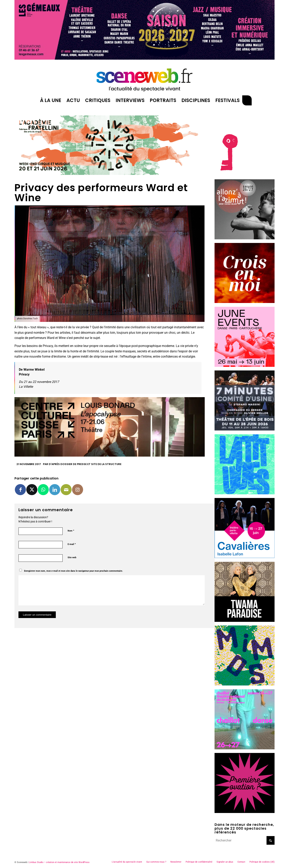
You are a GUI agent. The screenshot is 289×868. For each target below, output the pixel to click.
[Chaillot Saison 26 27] (245, 748)
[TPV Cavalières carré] (245, 557)
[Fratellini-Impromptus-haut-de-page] (110, 174)
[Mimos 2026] (245, 684)
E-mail (72, 544)
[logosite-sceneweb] (144, 78)
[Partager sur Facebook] (20, 490)
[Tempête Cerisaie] (245, 174)
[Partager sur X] (32, 490)
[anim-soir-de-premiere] (245, 812)
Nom (71, 531)
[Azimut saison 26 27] (245, 238)
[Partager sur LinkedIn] (55, 490)
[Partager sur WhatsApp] (43, 490)
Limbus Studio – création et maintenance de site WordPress (59, 862)
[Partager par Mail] (66, 490)
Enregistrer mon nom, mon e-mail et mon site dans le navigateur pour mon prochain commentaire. (73, 571)
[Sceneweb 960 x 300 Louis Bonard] (110, 455)
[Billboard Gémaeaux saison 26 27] (144, 59)
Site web (72, 557)
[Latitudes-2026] (245, 493)
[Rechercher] (247, 100)
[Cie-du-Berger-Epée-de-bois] (245, 429)
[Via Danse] (245, 621)
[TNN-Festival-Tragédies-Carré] (245, 302)
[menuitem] (51, 100)
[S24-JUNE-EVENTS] (245, 366)
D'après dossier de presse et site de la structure (85, 464)
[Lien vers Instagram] (78, 490)
